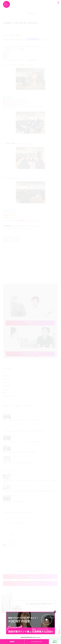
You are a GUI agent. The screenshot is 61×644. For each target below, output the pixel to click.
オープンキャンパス (37, 642)
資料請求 (12, 642)
